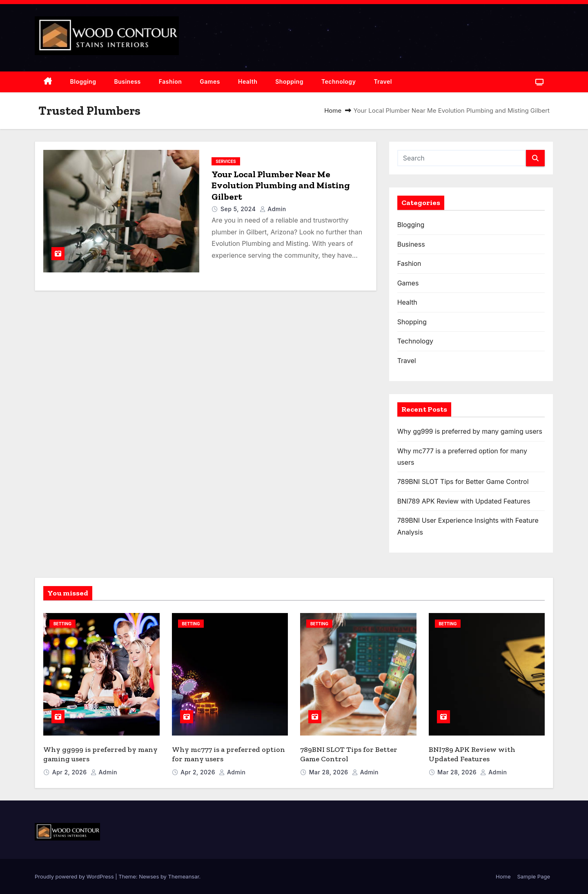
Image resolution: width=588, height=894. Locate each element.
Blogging (83, 81)
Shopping (289, 81)
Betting (62, 624)
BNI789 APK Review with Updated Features (464, 501)
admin (273, 209)
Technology (339, 81)
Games (210, 81)
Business (127, 81)
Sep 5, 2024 (239, 209)
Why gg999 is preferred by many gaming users (470, 431)
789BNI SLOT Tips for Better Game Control (463, 482)
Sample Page (533, 876)
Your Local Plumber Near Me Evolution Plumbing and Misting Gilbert (281, 185)
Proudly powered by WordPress (75, 876)
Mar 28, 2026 (330, 772)
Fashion (170, 81)
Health (248, 81)
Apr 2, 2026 (70, 772)
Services (226, 161)
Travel (383, 81)
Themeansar (184, 876)
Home (333, 110)
